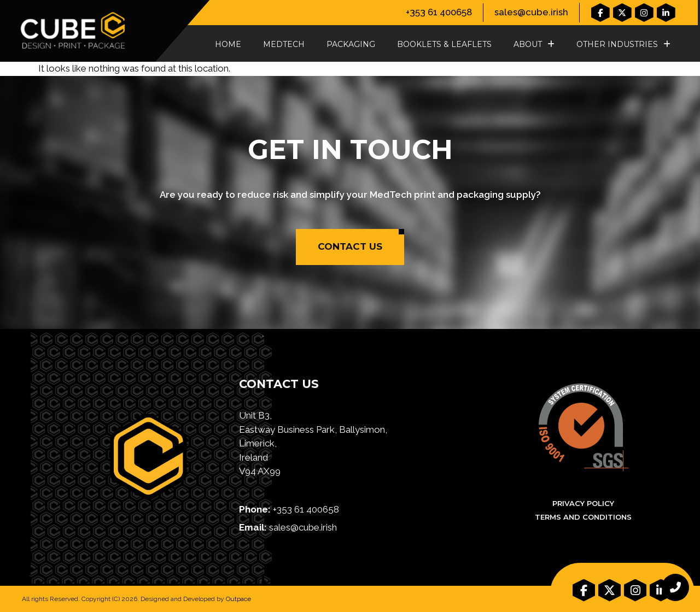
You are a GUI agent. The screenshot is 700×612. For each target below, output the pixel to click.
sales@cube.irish (531, 12)
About (534, 44)
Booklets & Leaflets (444, 44)
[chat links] (675, 587)
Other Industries (623, 44)
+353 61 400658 (439, 12)
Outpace (238, 599)
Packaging (351, 44)
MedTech (284, 44)
